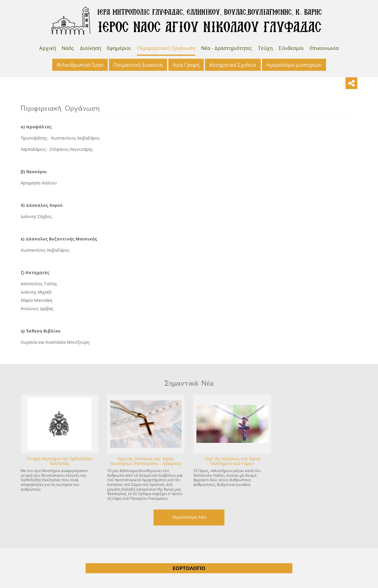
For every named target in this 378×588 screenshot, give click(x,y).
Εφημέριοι (119, 48)
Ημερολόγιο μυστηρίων (294, 65)
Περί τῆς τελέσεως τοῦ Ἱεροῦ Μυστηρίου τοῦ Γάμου (232, 461)
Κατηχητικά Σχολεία (233, 65)
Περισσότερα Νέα (189, 517)
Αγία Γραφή (186, 65)
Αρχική (48, 48)
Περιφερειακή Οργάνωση (166, 48)
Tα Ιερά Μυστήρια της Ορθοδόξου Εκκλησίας (60, 461)
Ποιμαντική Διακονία (138, 65)
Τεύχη (265, 48)
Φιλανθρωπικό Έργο (80, 65)
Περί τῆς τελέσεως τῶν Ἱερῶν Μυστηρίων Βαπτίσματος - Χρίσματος (146, 461)
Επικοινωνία (324, 48)
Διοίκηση (90, 48)
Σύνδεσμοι (291, 48)
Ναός (68, 48)
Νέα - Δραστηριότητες (227, 48)
